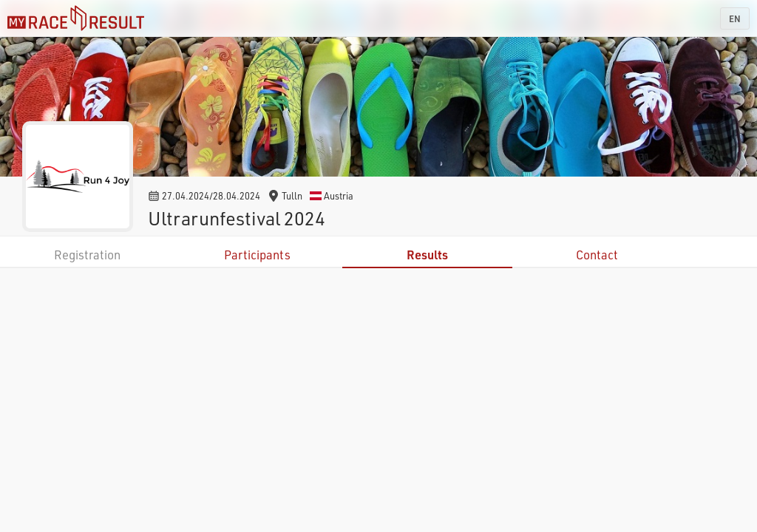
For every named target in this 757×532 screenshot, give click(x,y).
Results (427, 255)
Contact (597, 255)
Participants (257, 255)
